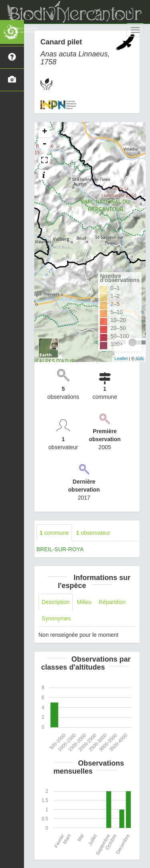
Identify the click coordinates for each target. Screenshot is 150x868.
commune (54, 533)
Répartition (112, 602)
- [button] (44, 144)
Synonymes (56, 618)
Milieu (84, 602)
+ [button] (45, 132)
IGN (140, 358)
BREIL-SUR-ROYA (60, 549)
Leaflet (121, 358)
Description (56, 602)
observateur (93, 533)
